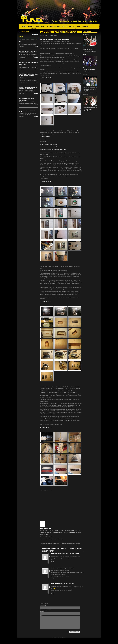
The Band (31, 26)
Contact (85, 26)
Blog (78, 26)
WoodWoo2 (42, 70)
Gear (51, 539)
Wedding (50, 26)
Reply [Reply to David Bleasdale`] (53, 562)
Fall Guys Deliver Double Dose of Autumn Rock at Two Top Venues (28, 76)
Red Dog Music (55, 60)
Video (38, 26)
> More (36, 46)
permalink (60, 539)
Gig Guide (57, 26)
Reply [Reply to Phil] (53, 594)
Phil (55, 584)
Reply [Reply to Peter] (53, 578)
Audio (43, 26)
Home (24, 26)
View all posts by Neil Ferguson (48, 537)
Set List (65, 26)
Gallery (72, 26)
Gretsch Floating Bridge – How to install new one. (50, 544)
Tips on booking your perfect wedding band (71, 544)
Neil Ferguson (54, 36)
